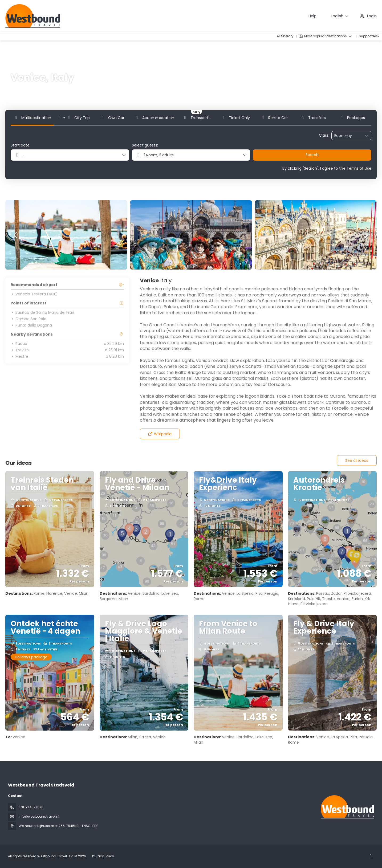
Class (324, 135)
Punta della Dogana (31, 325)
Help (312, 16)
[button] (16, 235)
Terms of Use (359, 168)
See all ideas (357, 461)
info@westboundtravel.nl (39, 816)
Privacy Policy (103, 856)
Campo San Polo (29, 319)
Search (312, 155)
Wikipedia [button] (160, 434)
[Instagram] (371, 856)
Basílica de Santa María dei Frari (42, 312)
